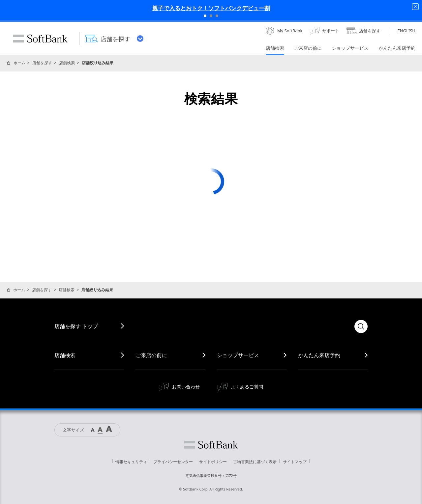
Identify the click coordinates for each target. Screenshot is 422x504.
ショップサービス (238, 355)
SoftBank (40, 39)
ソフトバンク (211, 445)
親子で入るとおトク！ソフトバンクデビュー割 (211, 8)
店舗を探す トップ (76, 326)
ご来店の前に (151, 355)
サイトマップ (295, 462)
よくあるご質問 (247, 387)
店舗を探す (42, 63)
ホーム (19, 63)
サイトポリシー (213, 462)
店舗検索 (67, 63)
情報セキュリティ (131, 462)
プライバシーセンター (173, 462)
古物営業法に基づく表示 (255, 462)
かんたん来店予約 (319, 355)
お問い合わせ (186, 387)
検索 (361, 326)
